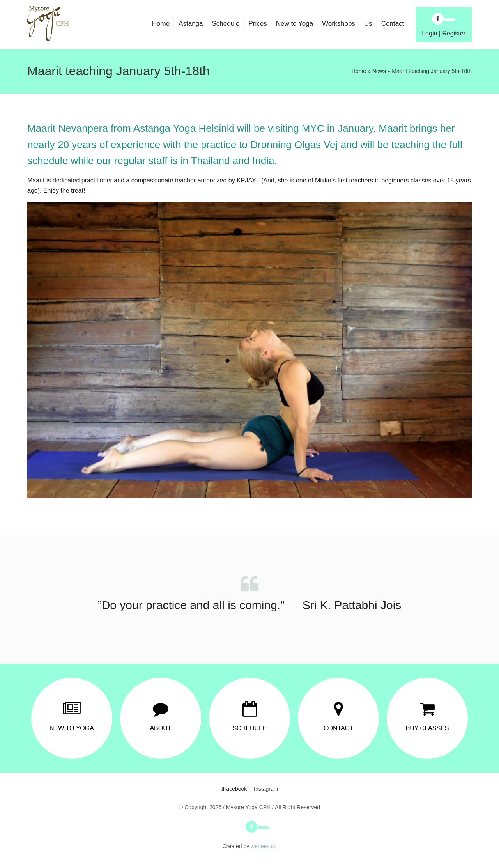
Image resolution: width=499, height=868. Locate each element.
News (379, 71)
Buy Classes (427, 728)
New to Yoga (72, 728)
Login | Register (444, 33)
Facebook (235, 789)
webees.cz (264, 846)
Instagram (266, 789)
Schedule (249, 728)
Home (359, 71)
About (160, 728)
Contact (338, 728)
